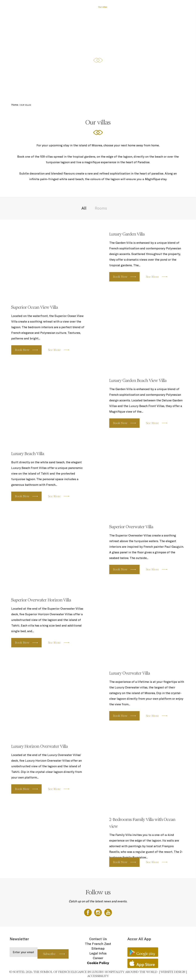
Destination (140, 7)
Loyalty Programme (168, 7)
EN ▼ (183, 7)
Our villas (103, 7)
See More (152, 277)
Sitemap (98, 948)
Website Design (173, 972)
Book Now (120, 277)
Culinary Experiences (121, 7)
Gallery (153, 7)
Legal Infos (98, 953)
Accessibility (98, 976)
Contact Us (98, 939)
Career (98, 958)
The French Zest (98, 944)
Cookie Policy (98, 963)
